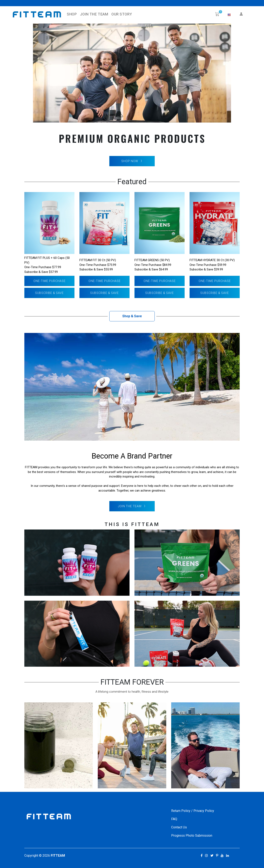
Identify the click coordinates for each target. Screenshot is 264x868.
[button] (229, 15)
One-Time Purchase (49, 281)
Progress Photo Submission (192, 836)
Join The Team (94, 14)
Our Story (122, 14)
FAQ (174, 819)
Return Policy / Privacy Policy (193, 811)
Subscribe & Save (49, 293)
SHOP (72, 14)
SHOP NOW (132, 161)
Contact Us (179, 827)
